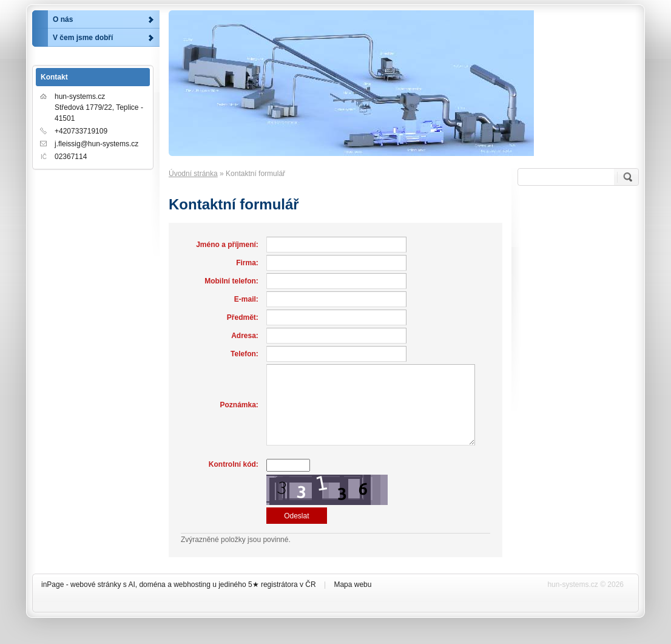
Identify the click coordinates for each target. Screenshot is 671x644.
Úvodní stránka (193, 174)
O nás (63, 19)
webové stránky (96, 585)
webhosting (192, 585)
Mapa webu (352, 585)
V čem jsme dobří (83, 38)
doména (152, 585)
